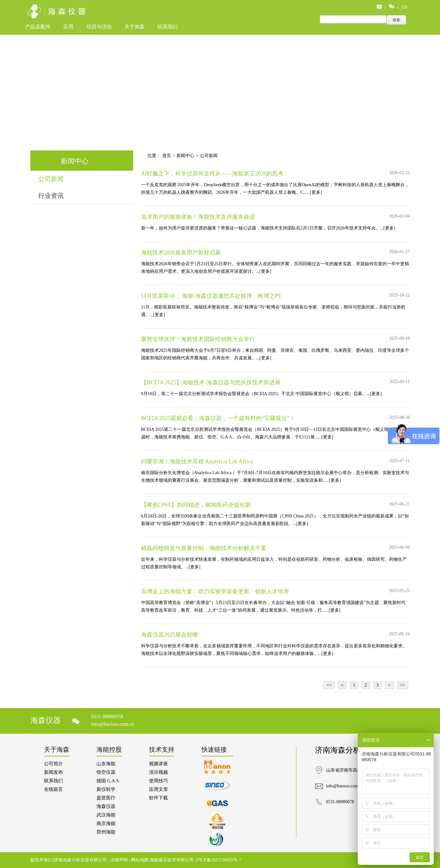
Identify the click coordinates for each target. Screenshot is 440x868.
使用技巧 (158, 781)
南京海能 (106, 823)
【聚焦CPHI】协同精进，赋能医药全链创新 (196, 505)
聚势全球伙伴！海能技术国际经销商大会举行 (198, 339)
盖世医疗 (106, 798)
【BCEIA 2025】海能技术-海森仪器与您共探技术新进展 (211, 382)
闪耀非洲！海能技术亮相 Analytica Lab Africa (197, 462)
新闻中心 (185, 156)
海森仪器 (106, 806)
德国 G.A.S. (108, 781)
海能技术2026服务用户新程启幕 (181, 253)
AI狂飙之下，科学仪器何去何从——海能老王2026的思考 (212, 174)
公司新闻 (51, 179)
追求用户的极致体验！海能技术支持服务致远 (198, 217)
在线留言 (53, 789)
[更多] (316, 192)
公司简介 (53, 764)
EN (404, 7)
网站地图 (140, 860)
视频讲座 (158, 764)
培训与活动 (99, 27)
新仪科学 (106, 789)
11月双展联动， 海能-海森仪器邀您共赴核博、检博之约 (211, 296)
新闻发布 (53, 772)
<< (329, 685)
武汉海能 (106, 815)
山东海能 (106, 764)
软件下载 (158, 798)
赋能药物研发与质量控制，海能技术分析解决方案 (204, 548)
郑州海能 (106, 832)
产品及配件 (38, 27)
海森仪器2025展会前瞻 (170, 635)
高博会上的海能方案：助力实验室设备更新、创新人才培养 (215, 591)
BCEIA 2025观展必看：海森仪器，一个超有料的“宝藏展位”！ (218, 418)
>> (403, 685)
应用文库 (158, 789)
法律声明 (120, 860)
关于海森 (134, 27)
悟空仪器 (106, 772)
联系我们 (168, 27)
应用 (68, 27)
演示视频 (158, 772)
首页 (167, 156)
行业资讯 (51, 196)
